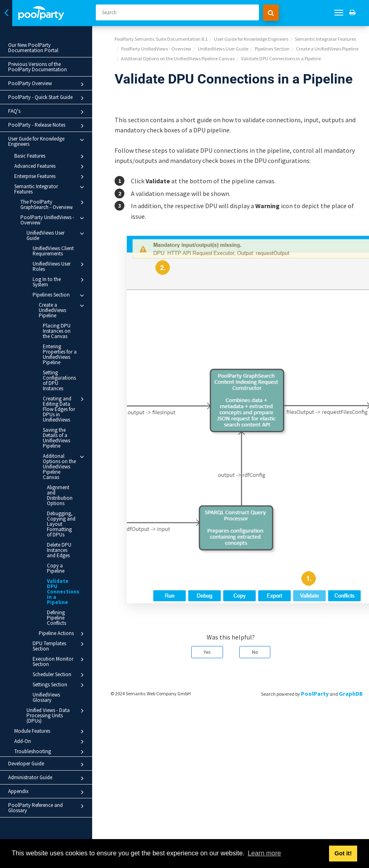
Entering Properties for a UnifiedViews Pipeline (60, 354)
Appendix (47, 792)
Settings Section (60, 685)
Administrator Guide (47, 778)
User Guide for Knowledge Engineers (47, 141)
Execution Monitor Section (60, 661)
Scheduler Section (60, 675)
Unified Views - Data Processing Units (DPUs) (56, 715)
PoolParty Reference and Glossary (47, 808)
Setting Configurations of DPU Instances (59, 380)
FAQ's (47, 112)
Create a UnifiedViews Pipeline (63, 310)
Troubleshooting (50, 752)
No (255, 652)
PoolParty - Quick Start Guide (47, 98)
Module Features (50, 732)
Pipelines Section (60, 295)
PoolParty (315, 694)
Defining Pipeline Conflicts (56, 618)
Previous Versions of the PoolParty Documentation (38, 67)
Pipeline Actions (63, 634)
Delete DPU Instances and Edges (59, 550)
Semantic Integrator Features (50, 189)
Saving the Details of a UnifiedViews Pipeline (56, 438)
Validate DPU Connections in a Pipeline (63, 592)
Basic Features (50, 156)
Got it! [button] (343, 853)
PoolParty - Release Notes (47, 126)
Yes (207, 652)
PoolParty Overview (47, 84)
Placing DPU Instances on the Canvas (57, 331)
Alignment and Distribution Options (60, 495)
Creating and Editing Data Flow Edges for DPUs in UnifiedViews (65, 409)
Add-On (50, 742)
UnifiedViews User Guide (56, 235)
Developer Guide (47, 765)
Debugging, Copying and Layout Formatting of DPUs (61, 524)
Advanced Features (50, 167)
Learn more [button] (264, 853)
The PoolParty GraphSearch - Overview (53, 204)
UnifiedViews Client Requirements (53, 251)
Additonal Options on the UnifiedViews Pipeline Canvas (65, 466)
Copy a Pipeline (56, 568)
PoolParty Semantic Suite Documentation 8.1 (161, 39)
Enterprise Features (50, 177)
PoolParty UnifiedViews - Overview (53, 220)
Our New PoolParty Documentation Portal (33, 48)
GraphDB (351, 694)
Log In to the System (60, 282)
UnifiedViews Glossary (46, 697)
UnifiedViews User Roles (60, 266)
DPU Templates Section (60, 646)
